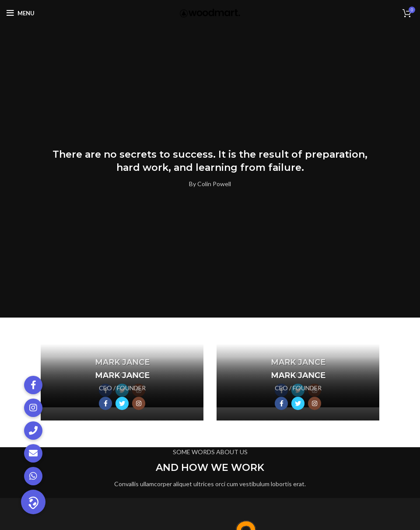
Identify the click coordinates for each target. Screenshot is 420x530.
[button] (33, 502)
